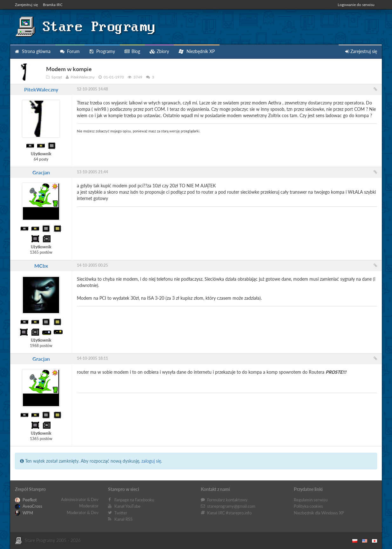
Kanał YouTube (127, 506)
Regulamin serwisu (311, 500)
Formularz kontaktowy (227, 500)
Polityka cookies (308, 506)
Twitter (121, 513)
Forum (70, 51)
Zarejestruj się (26, 5)
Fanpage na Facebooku (134, 500)
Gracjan (41, 172)
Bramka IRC (53, 5)
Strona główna (33, 51)
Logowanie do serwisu (356, 5)
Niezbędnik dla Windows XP (319, 513)
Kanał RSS (123, 519)
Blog (132, 51)
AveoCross (29, 506)
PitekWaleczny (41, 89)
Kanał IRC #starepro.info (229, 513)
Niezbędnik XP (197, 51)
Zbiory (159, 51)
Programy (102, 51)
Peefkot (26, 500)
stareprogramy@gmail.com (231, 506)
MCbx (41, 266)
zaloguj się (151, 461)
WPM (24, 513)
